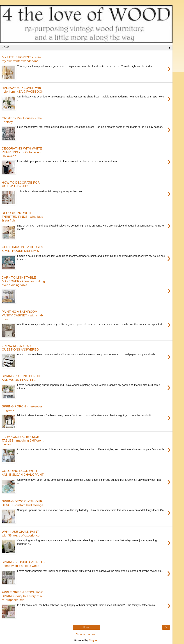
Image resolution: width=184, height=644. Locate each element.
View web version (86, 634)
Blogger (93, 640)
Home (86, 627)
